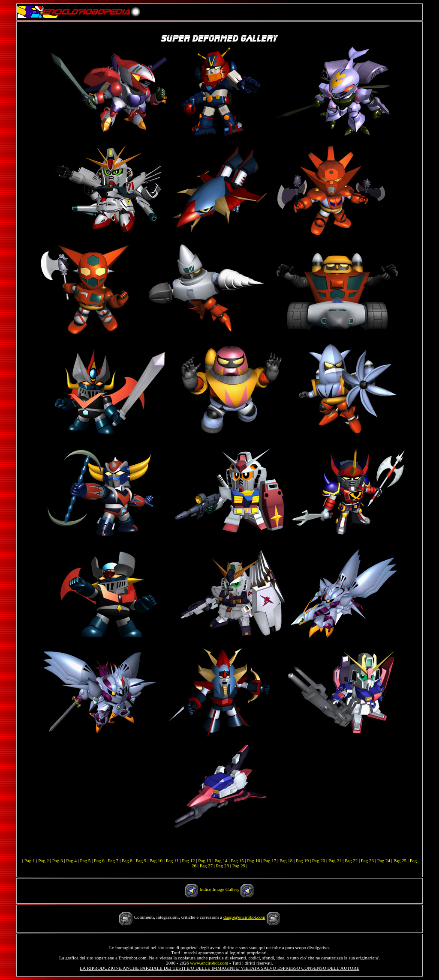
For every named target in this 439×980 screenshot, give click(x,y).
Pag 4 (71, 860)
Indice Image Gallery (219, 889)
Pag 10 (156, 860)
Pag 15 (237, 860)
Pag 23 (367, 860)
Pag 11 (172, 860)
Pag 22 (351, 860)
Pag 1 (30, 860)
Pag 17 (270, 860)
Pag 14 (221, 860)
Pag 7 (113, 860)
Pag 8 (127, 860)
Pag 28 (223, 866)
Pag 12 (188, 860)
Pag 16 (253, 860)
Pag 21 (335, 860)
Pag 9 (141, 860)
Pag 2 (44, 860)
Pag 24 (384, 860)
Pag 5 (86, 860)
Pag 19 (302, 860)
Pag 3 (58, 860)
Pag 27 (206, 866)
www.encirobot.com (209, 963)
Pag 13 (204, 860)
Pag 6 (99, 860)
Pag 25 (400, 860)
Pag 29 (239, 866)
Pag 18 (286, 860)
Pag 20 (319, 860)
